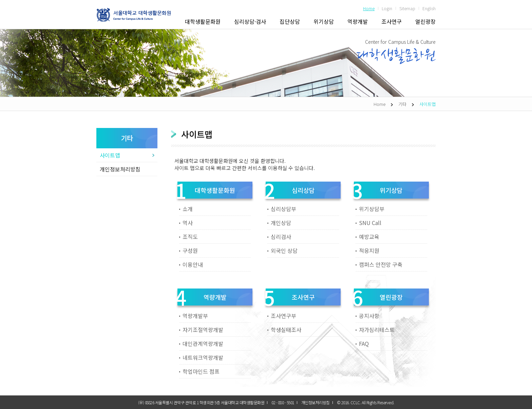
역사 (188, 223)
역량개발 (358, 21)
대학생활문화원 (203, 21)
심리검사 (281, 237)
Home (369, 8)
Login (387, 8)
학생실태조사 (286, 330)
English (429, 8)
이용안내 (193, 264)
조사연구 (392, 21)
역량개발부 (195, 316)
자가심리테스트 (377, 330)
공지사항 (369, 316)
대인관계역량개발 (203, 343)
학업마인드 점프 (201, 371)
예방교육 (369, 237)
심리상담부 (283, 209)
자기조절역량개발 (203, 330)
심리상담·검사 (250, 21)
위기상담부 (372, 209)
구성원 (190, 250)
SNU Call (370, 223)
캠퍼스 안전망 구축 (381, 264)
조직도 (190, 237)
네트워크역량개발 (203, 357)
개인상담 (281, 223)
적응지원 (369, 250)
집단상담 (290, 21)
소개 (188, 209)
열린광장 (425, 21)
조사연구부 (283, 316)
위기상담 (324, 21)
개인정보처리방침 (120, 169)
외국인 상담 (284, 250)
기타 (402, 104)
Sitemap (407, 8)
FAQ (364, 343)
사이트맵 (427, 104)
